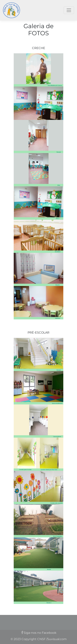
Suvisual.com (57, 639)
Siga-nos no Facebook (40, 633)
